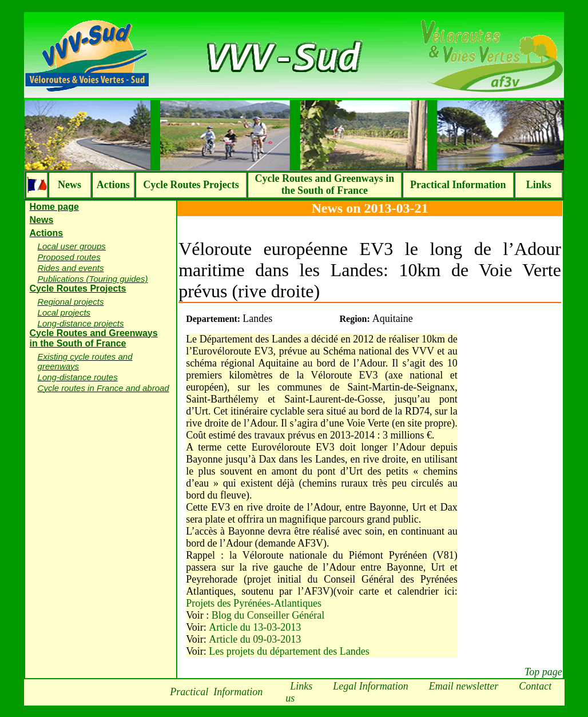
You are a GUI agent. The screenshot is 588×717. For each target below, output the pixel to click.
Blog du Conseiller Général (268, 615)
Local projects (64, 312)
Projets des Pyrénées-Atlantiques (254, 603)
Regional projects (71, 302)
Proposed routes (69, 257)
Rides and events (71, 268)
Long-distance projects (81, 323)
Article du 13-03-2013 (255, 627)
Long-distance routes (78, 377)
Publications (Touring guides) (93, 279)
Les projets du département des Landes (289, 651)
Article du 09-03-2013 (255, 639)
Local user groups (72, 246)
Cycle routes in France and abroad (104, 388)
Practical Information (458, 185)
